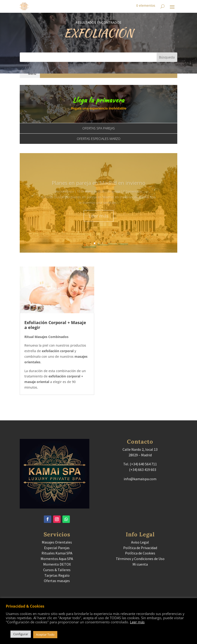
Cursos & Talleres (57, 570)
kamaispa (67, 195)
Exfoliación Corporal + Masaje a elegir (55, 325)
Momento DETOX (57, 564)
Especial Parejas (57, 548)
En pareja (114, 195)
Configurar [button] (21, 634)
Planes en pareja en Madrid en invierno (98, 187)
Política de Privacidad (140, 548)
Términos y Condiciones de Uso (140, 559)
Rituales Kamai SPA (57, 553)
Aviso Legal (140, 542)
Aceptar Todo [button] (45, 634)
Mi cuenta (140, 564)
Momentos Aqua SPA (57, 559)
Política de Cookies (140, 553)
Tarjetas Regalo (57, 575)
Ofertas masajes (57, 581)
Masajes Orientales (57, 542)
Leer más (99, 220)
